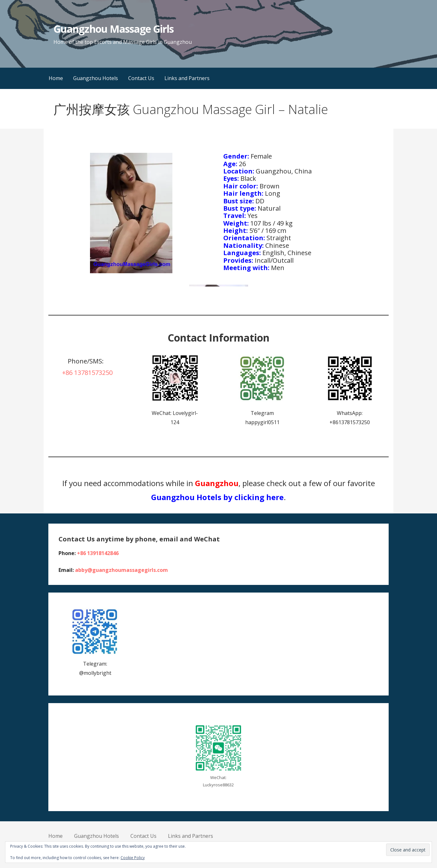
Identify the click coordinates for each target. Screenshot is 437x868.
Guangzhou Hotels (96, 78)
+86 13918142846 (98, 553)
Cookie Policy (133, 858)
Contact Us (141, 78)
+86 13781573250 (87, 373)
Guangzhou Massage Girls (114, 29)
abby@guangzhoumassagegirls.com (121, 570)
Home (56, 78)
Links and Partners (187, 78)
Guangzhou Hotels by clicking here (217, 497)
